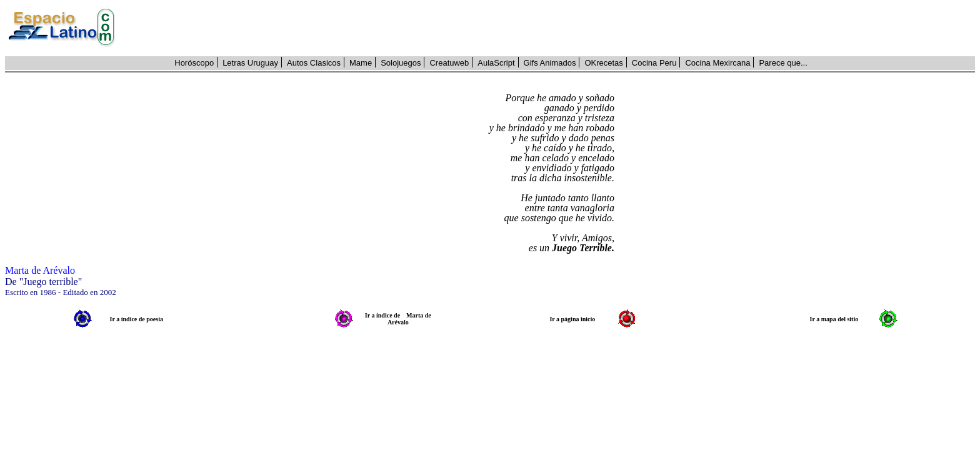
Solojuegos (401, 63)
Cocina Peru (654, 63)
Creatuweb (449, 63)
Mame (361, 63)
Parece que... (783, 63)
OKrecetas (603, 63)
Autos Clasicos (314, 63)
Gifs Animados (550, 63)
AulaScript (496, 63)
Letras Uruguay (250, 63)
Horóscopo (194, 63)
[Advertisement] (552, 28)
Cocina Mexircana (717, 63)
